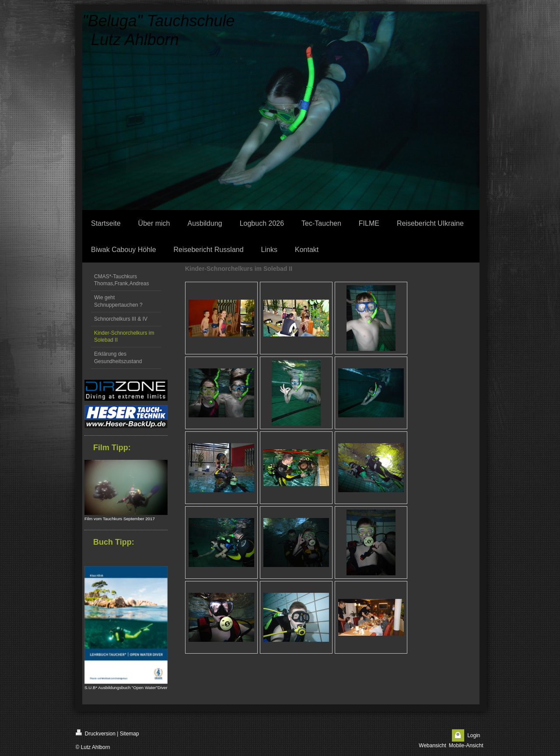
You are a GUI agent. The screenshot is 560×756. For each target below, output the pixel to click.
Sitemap (129, 734)
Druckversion (96, 733)
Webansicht (432, 745)
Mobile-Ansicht (466, 745)
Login (474, 735)
